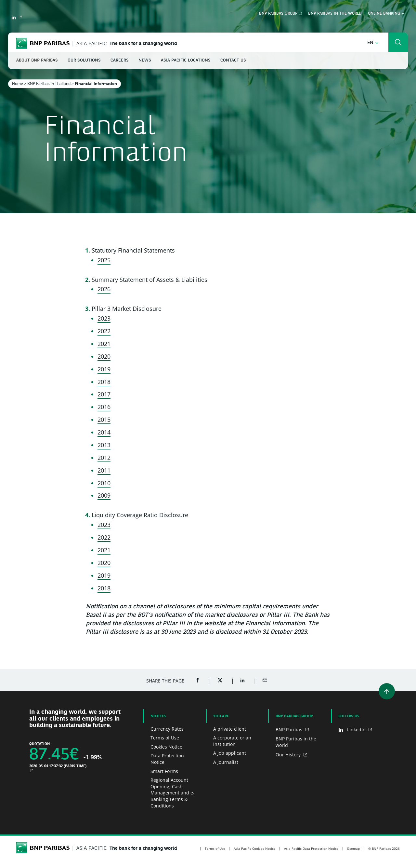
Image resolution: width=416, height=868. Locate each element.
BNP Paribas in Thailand (49, 83)
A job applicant (230, 753)
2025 (104, 260)
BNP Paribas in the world (335, 14)
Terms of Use (165, 738)
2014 (104, 432)
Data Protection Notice (167, 759)
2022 (104, 331)
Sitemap (353, 848)
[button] (373, 43)
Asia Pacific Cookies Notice (255, 848)
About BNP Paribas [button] (37, 60)
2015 (104, 420)
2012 (104, 458)
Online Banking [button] (386, 14)
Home (18, 83)
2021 (104, 344)
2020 (104, 356)
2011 (104, 470)
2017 (104, 394)
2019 (104, 369)
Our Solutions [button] (84, 60)
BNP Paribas (290, 730)
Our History (289, 755)
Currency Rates (167, 729)
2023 (104, 318)
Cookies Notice (166, 747)
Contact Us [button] (233, 60)
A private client (230, 729)
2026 (104, 289)
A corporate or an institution (232, 741)
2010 (104, 483)
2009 (104, 495)
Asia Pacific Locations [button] (186, 60)
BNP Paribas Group (278, 14)
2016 (104, 407)
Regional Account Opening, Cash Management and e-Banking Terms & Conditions (173, 793)
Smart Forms (164, 771)
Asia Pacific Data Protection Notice (311, 848)
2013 (104, 445)
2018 (104, 382)
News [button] (145, 60)
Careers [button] (120, 60)
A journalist (226, 762)
